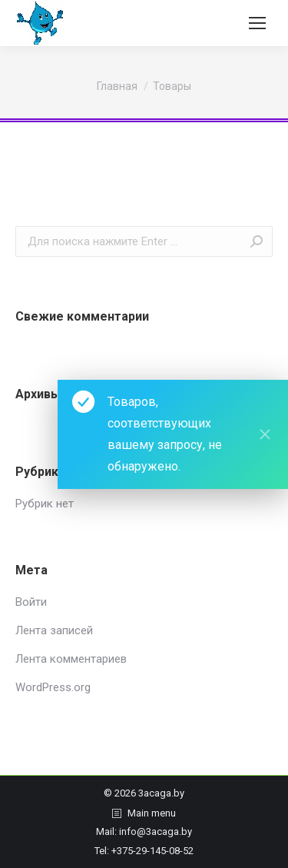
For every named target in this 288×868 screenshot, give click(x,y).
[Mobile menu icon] (257, 23)
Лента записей (54, 630)
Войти (31, 602)
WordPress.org (53, 687)
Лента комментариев (71, 659)
